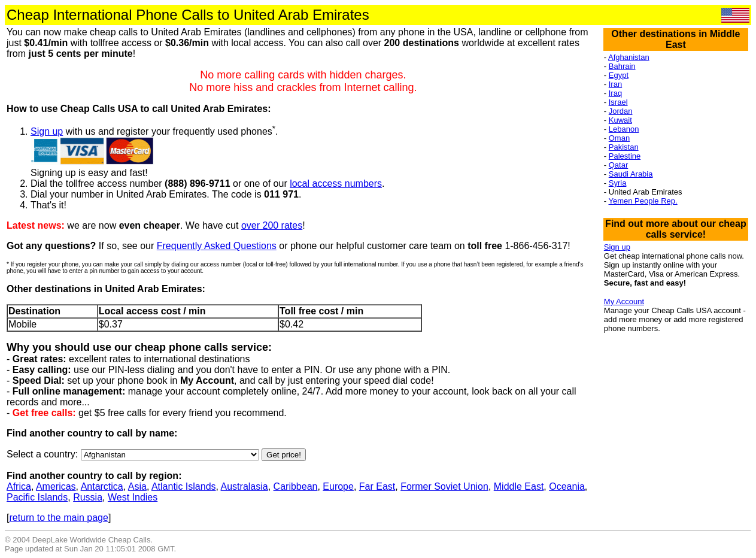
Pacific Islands (37, 497)
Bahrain (622, 66)
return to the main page (58, 518)
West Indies (133, 497)
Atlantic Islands (184, 486)
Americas (56, 486)
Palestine (625, 156)
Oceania (567, 486)
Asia (137, 486)
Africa (19, 486)
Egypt (619, 75)
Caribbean (296, 486)
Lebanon (624, 129)
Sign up (47, 131)
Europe (338, 486)
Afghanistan (629, 57)
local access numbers (336, 184)
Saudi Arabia (631, 174)
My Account (624, 301)
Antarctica (102, 486)
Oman (619, 138)
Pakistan (624, 147)
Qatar (619, 165)
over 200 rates (272, 225)
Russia (88, 497)
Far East (377, 486)
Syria (618, 183)
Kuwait (620, 120)
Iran (615, 84)
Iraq (615, 93)
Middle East (519, 486)
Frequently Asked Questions (217, 246)
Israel (618, 102)
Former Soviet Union (444, 486)
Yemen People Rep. (643, 201)
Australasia (245, 486)
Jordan (621, 111)
